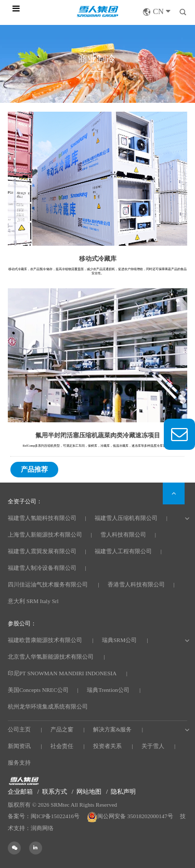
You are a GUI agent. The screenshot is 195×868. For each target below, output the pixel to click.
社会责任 (62, 746)
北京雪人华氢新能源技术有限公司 (51, 657)
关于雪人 (153, 746)
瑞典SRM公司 (119, 640)
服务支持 (19, 763)
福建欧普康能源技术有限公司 (45, 640)
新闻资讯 (19, 746)
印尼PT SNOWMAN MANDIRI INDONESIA (62, 673)
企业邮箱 (20, 792)
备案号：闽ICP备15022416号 (44, 816)
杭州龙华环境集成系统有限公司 (48, 706)
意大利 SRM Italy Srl (33, 601)
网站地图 (89, 792)
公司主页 (19, 729)
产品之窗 (62, 729)
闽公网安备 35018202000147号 (131, 816)
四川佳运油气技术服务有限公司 (48, 584)
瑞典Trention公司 (108, 690)
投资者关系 (107, 746)
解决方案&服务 (113, 729)
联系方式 (55, 792)
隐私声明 (123, 792)
